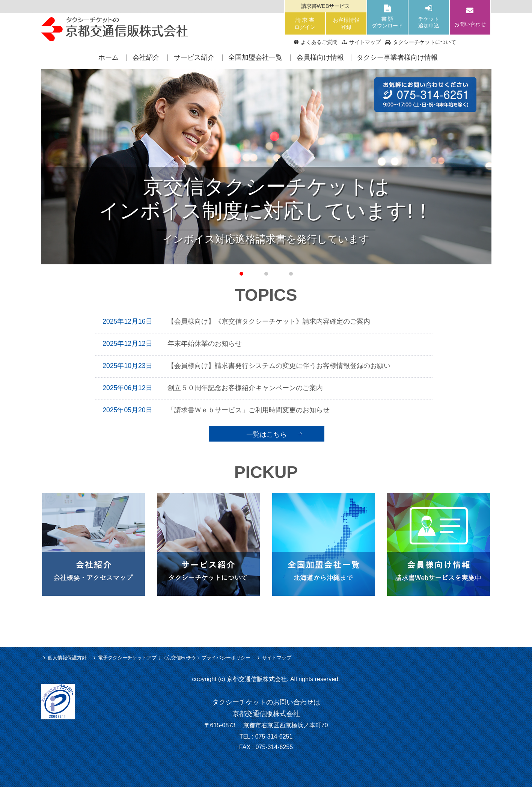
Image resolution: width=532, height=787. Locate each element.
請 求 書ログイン (305, 23)
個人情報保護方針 (67, 658)
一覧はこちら (267, 434)
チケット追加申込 (429, 17)
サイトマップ (277, 658)
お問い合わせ (470, 16)
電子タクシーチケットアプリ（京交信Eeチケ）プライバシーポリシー (174, 658)
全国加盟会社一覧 (255, 57)
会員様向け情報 (320, 57)
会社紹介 (146, 57)
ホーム (109, 57)
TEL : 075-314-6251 (266, 736)
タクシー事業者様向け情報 (397, 57)
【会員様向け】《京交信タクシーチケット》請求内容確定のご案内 (269, 321)
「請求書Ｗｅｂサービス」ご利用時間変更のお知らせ (255, 410)
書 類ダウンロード (387, 17)
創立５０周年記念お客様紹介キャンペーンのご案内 (245, 388)
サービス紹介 (194, 57)
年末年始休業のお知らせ (205, 344)
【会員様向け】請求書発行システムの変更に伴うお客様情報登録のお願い (279, 366)
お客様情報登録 (346, 23)
